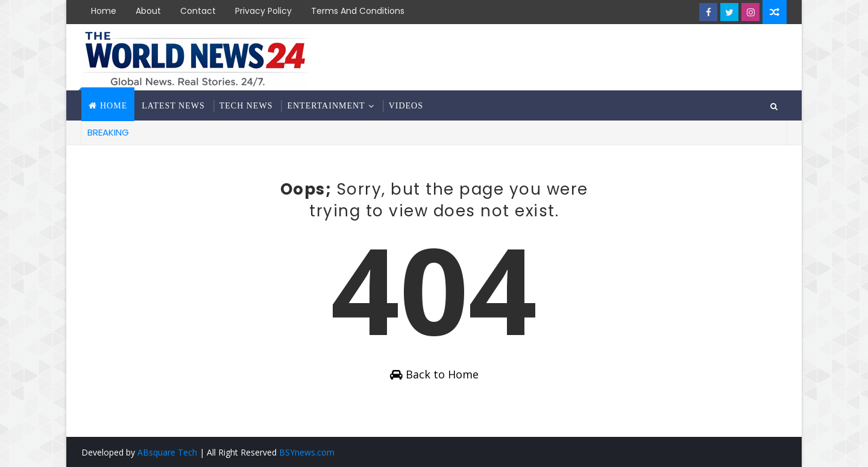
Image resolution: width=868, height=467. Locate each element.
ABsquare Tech (167, 452)
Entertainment (326, 106)
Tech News (246, 106)
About (148, 11)
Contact (198, 11)
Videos (406, 106)
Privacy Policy (263, 11)
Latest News (173, 106)
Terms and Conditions (358, 11)
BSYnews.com (307, 452)
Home (104, 11)
